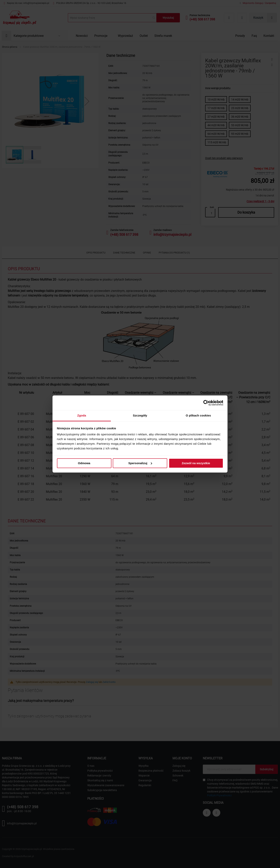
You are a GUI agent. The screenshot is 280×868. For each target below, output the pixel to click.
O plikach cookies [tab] (198, 415)
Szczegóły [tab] (140, 415)
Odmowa (84, 463)
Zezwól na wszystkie (196, 463)
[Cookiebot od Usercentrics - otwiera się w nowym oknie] (206, 403)
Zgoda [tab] (82, 415)
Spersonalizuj (140, 463)
